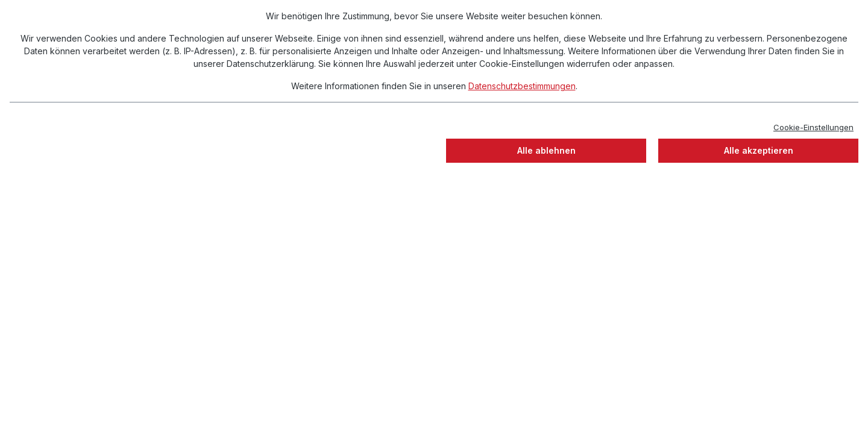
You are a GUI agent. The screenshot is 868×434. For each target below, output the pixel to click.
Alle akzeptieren (759, 150)
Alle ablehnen (546, 150)
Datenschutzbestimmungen (522, 86)
